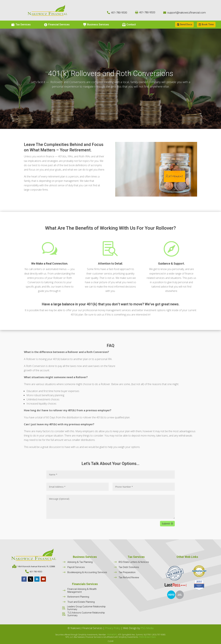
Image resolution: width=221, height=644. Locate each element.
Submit (166, 523)
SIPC (115, 635)
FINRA (110, 635)
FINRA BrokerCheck (147, 637)
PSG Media (147, 628)
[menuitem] (21, 25)
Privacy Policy (113, 628)
